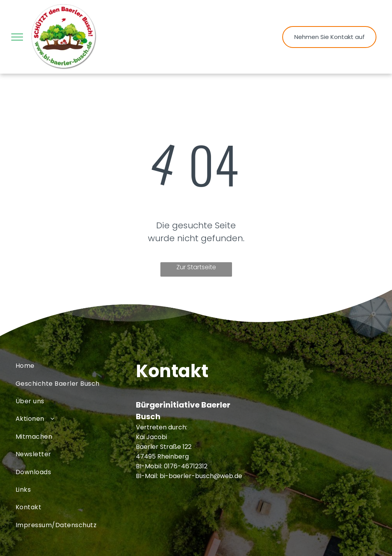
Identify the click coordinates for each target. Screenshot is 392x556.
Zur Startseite (196, 267)
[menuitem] (76, 366)
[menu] (17, 37)
